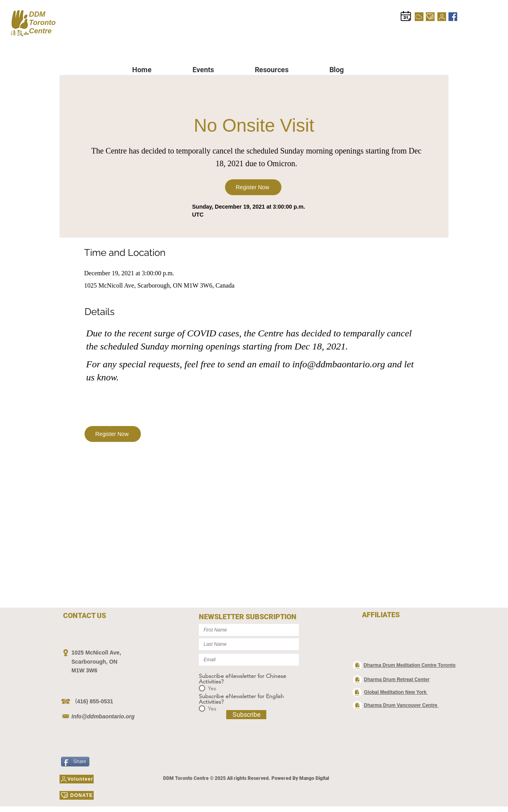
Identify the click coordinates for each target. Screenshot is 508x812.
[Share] (75, 762)
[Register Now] (253, 187)
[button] (218, 70)
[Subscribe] (246, 715)
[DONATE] (430, 17)
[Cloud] (419, 17)
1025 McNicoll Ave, (96, 653)
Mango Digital (314, 778)
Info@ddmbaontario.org (103, 716)
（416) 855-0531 (92, 701)
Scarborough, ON (94, 662)
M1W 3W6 (84, 670)
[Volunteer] (442, 17)
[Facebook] (453, 17)
